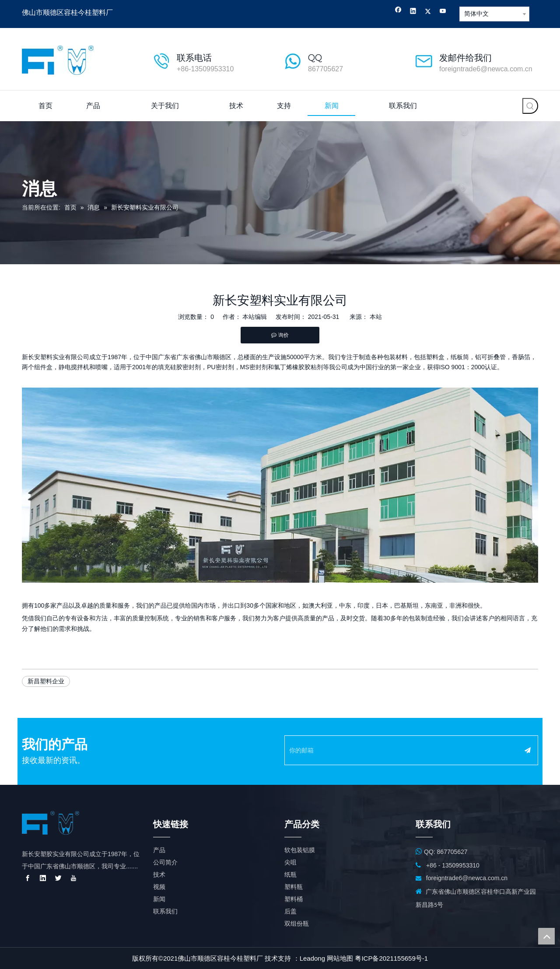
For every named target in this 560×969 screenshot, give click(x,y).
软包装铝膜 (300, 850)
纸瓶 (290, 875)
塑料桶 (294, 899)
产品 (159, 850)
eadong (314, 958)
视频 (159, 887)
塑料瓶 (294, 887)
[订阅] (528, 750)
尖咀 (290, 862)
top (546, 936)
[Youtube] (443, 12)
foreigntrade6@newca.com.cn (486, 69)
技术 (159, 875)
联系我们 (165, 911)
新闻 (159, 899)
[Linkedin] (413, 12)
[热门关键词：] (530, 106)
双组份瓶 (297, 924)
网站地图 (340, 958)
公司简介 (165, 862)
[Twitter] (428, 12)
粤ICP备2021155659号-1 (391, 958)
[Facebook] (398, 12)
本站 (376, 317)
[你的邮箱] (399, 750)
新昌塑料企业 (46, 681)
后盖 (290, 911)
